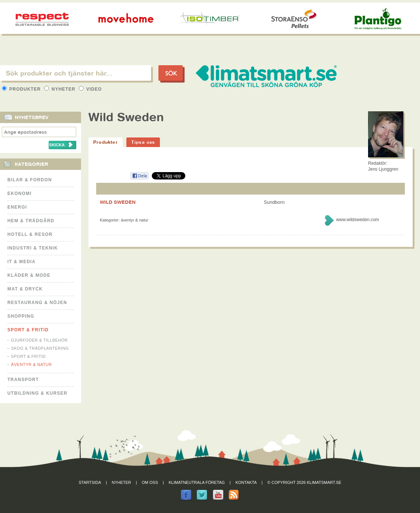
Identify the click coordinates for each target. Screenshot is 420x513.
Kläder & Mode (29, 275)
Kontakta (246, 482)
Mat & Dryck (25, 289)
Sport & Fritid (28, 330)
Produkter (22, 89)
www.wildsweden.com (358, 220)
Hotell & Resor (30, 234)
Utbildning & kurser (37, 393)
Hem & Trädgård (31, 221)
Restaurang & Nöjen (37, 303)
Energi (17, 207)
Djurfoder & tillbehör (39, 340)
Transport (23, 380)
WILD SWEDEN (118, 202)
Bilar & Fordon (30, 180)
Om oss (150, 482)
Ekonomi (20, 193)
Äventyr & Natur (31, 364)
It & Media (22, 262)
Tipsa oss (143, 142)
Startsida (90, 482)
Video (90, 89)
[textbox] (76, 73)
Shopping (21, 316)
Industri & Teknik (33, 248)
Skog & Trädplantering (40, 348)
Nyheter (61, 89)
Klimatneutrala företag (197, 482)
